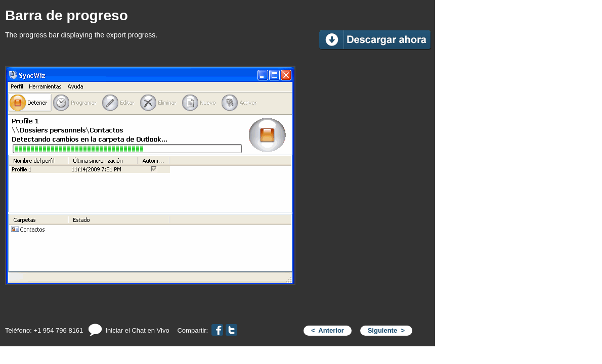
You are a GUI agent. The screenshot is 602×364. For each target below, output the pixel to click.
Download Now (376, 40)
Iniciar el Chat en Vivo (129, 330)
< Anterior (328, 330)
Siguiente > (386, 330)
